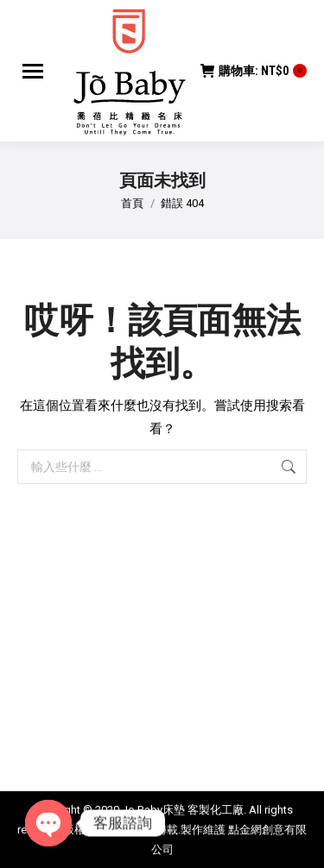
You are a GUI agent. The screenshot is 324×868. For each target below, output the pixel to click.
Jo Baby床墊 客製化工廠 (183, 810)
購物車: (254, 71)
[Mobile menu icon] (33, 71)
